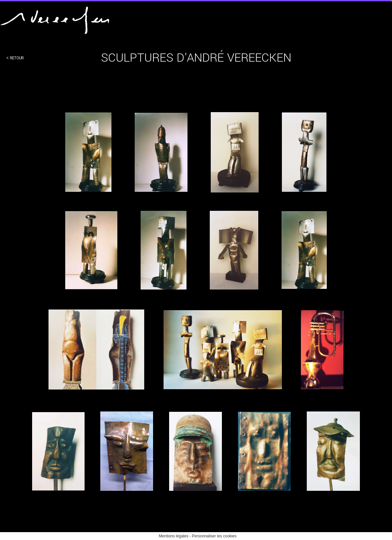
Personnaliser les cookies (214, 536)
